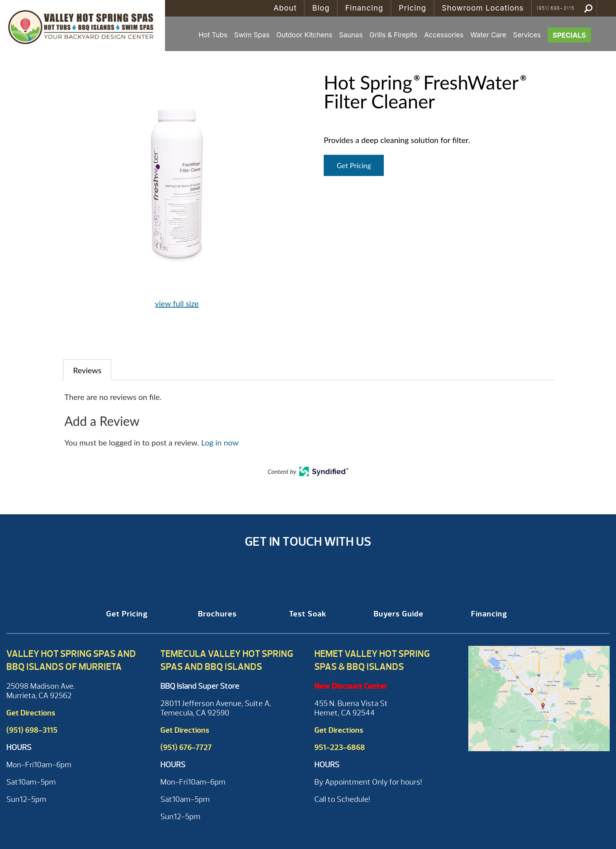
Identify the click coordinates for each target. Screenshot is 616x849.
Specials (569, 35)
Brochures (217, 614)
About (285, 8)
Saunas (351, 35)
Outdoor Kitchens (304, 35)
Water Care (488, 35)
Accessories (444, 35)
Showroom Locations (483, 8)
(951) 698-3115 (555, 8)
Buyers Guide (399, 614)
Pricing (412, 8)
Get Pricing (354, 165)
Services (527, 35)
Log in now (220, 442)
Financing (364, 8)
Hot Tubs (213, 35)
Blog (321, 8)
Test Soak (308, 614)
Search (588, 8)
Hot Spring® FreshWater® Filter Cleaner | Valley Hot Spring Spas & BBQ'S (82, 26)
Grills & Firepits (393, 35)
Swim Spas (252, 35)
